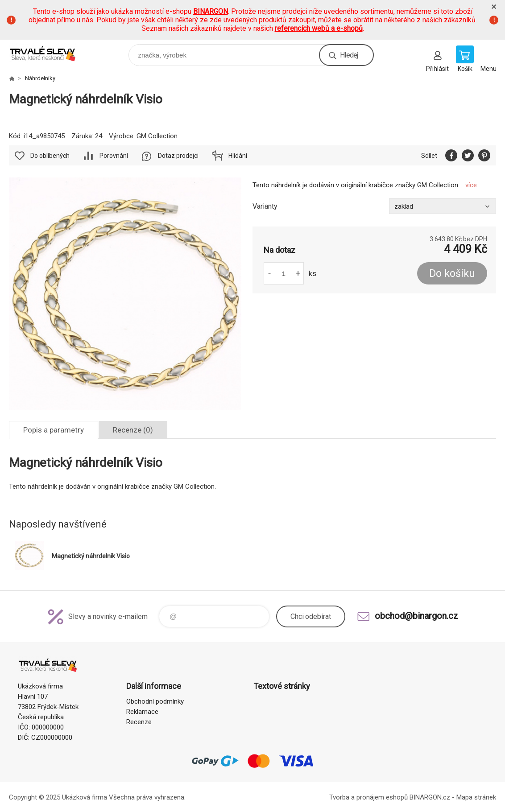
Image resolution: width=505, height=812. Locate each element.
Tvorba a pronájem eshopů (368, 797)
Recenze (139, 722)
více (471, 185)
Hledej (349, 55)
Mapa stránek (476, 797)
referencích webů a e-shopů (319, 28)
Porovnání (114, 156)
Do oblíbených (50, 156)
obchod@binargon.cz (416, 616)
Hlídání (238, 156)
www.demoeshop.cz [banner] (48, 53)
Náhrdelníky (40, 78)
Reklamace (142, 712)
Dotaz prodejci (178, 156)
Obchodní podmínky (155, 701)
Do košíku (452, 274)
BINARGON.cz (430, 797)
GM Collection (157, 136)
